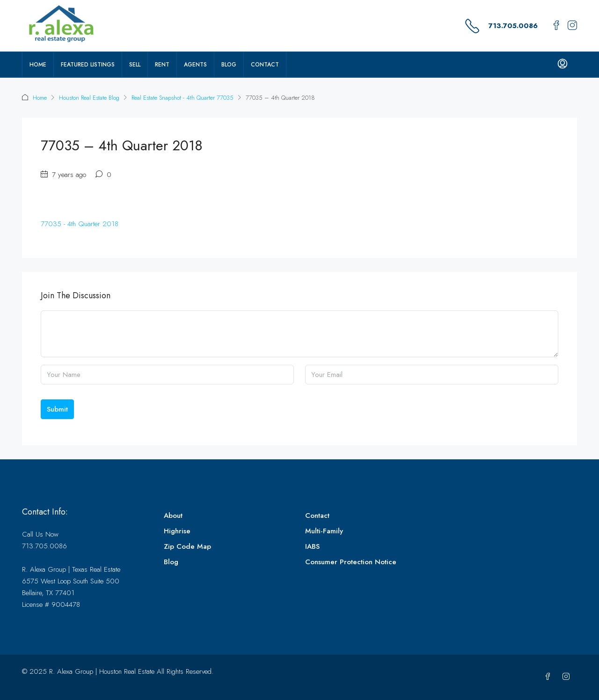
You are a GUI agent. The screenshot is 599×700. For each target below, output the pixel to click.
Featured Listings (88, 65)
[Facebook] (550, 677)
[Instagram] (568, 677)
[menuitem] (562, 65)
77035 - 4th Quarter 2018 (80, 224)
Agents (195, 65)
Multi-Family (324, 531)
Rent (162, 65)
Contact (265, 65)
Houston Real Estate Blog (89, 98)
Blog (229, 65)
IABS (312, 546)
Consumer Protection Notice (351, 562)
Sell (135, 65)
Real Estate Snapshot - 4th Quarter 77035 (183, 98)
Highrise (177, 531)
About (173, 516)
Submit (57, 409)
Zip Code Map (187, 546)
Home (38, 65)
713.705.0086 (513, 26)
